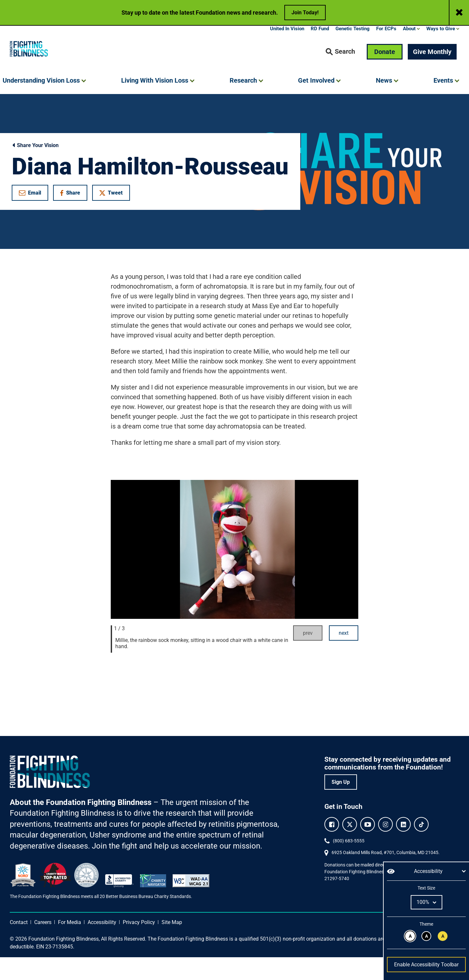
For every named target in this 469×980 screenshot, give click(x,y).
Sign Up (341, 805)
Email (30, 216)
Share (73, 217)
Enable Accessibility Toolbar (426, 965)
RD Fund (320, 51)
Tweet (111, 216)
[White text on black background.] (426, 936)
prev (308, 656)
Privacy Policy (139, 945)
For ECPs (386, 51)
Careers (43, 945)
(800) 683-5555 (349, 864)
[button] (340, 75)
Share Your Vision (35, 168)
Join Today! (305, 13)
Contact (19, 945)
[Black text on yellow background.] (443, 936)
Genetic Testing (353, 51)
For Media (70, 945)
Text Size (426, 888)
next (344, 656)
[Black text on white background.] (410, 936)
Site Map (172, 945)
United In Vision (287, 51)
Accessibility (102, 945)
